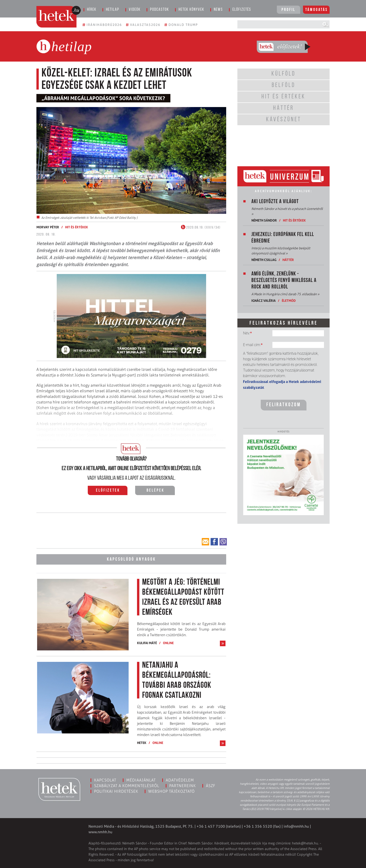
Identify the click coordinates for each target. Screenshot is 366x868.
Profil (289, 10)
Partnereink (183, 785)
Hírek (92, 10)
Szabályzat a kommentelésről (127, 785)
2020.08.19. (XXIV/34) (201, 228)
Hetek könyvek (191, 10)
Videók (135, 10)
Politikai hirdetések (116, 791)
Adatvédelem (180, 780)
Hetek (142, 742)
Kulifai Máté (147, 642)
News (218, 10)
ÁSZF (211, 785)
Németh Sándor (264, 220)
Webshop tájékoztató (171, 791)
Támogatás (317, 10)
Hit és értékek (77, 227)
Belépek (155, 491)
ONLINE (168, 642)
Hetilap (113, 10)
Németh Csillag (264, 260)
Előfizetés (242, 10)
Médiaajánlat (141, 780)
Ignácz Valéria (264, 300)
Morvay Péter (48, 227)
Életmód (289, 300)
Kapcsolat (105, 780)
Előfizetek (108, 491)
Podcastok (160, 10)
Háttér (288, 260)
